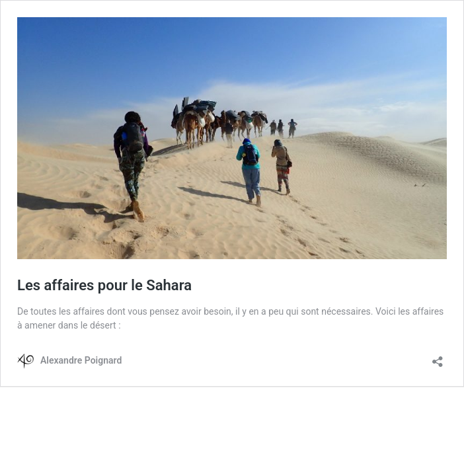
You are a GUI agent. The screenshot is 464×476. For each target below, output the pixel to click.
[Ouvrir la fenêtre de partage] (438, 357)
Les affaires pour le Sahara (104, 285)
